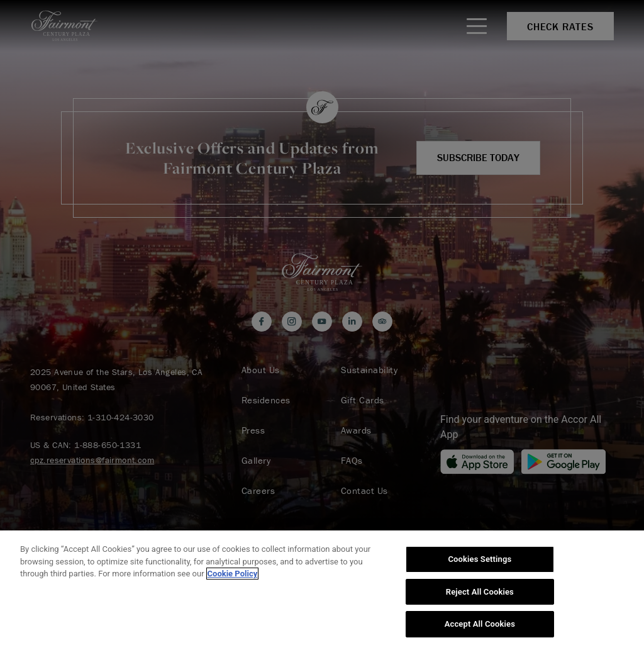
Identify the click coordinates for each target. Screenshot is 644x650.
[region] (322, 590)
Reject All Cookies (480, 592)
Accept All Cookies (480, 624)
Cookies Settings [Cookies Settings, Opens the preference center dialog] (480, 559)
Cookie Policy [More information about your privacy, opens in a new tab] (233, 574)
